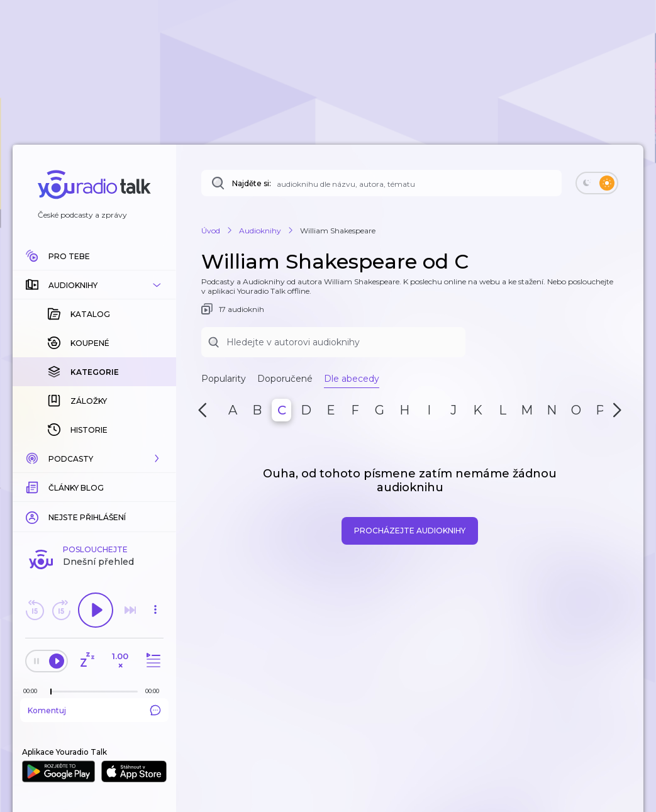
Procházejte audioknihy (410, 531)
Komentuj (94, 710)
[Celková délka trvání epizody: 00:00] (155, 691)
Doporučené (285, 379)
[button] (94, 285)
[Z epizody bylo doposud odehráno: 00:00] (33, 691)
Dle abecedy (352, 379)
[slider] (51, 692)
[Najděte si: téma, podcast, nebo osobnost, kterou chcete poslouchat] (381, 183)
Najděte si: (252, 183)
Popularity (224, 379)
